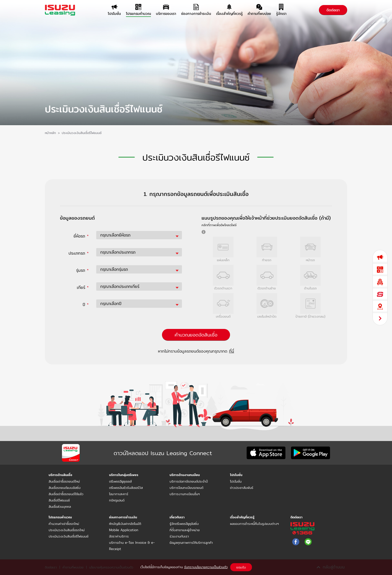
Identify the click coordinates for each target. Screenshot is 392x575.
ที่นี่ (232, 351)
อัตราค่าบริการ (119, 536)
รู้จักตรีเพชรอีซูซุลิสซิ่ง (184, 524)
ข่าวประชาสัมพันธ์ (242, 488)
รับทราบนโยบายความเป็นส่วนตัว (206, 567)
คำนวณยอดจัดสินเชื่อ (196, 335)
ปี (86, 305)
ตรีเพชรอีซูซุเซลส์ (120, 481)
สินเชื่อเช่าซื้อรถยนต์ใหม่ (64, 481)
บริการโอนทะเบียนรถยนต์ (186, 488)
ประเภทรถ (79, 253)
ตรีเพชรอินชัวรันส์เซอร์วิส (126, 488)
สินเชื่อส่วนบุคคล (60, 506)
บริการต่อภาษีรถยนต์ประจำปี (189, 481)
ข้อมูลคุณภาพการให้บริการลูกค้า (191, 543)
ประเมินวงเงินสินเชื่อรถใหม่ (67, 530)
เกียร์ (83, 287)
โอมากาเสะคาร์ (119, 494)
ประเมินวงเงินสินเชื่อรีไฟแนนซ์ (69, 536)
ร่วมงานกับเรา (179, 536)
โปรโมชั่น (236, 481)
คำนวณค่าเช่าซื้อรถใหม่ (64, 524)
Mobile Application (124, 530)
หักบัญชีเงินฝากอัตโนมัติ (125, 524)
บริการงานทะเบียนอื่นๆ (185, 494)
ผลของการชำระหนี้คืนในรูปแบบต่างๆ (254, 524)
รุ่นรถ (82, 270)
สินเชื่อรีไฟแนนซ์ (59, 500)
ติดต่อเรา (333, 10)
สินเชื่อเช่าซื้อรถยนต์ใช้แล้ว (66, 494)
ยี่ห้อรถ (81, 236)
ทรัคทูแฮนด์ (117, 500)
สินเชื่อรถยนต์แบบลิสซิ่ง (65, 488)
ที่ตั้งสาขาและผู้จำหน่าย (185, 530)
